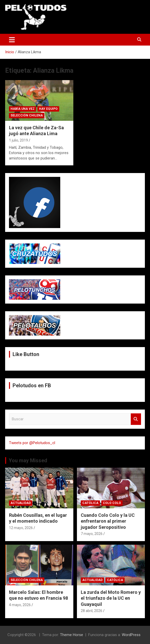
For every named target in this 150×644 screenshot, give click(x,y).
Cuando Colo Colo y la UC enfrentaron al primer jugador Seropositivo (108, 521)
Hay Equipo (48, 109)
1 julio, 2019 (18, 140)
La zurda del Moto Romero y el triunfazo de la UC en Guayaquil (111, 598)
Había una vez (23, 109)
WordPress (131, 635)
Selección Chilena (27, 115)
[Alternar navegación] (12, 40)
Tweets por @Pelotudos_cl (32, 443)
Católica (90, 503)
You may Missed (28, 460)
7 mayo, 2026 (92, 534)
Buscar (136, 419)
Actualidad (21, 503)
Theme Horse (72, 635)
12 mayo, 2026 (21, 528)
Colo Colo (112, 503)
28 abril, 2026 (92, 611)
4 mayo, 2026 (20, 605)
